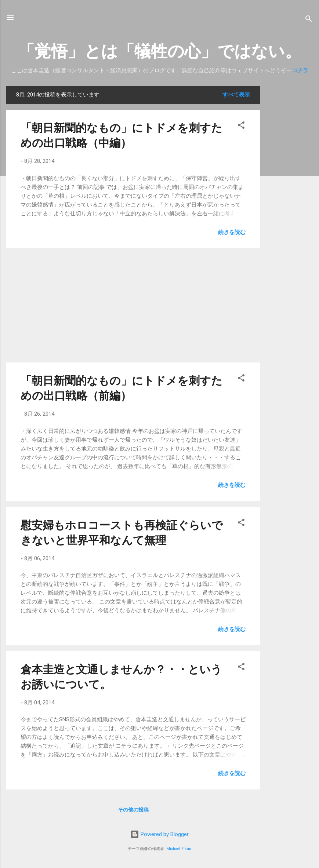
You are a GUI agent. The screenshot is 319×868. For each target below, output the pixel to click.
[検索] (309, 20)
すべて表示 (236, 95)
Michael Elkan (179, 849)
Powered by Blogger (159, 834)
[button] (241, 126)
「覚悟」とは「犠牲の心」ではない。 (160, 51)
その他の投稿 (133, 810)
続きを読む (232, 232)
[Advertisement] (290, 196)
